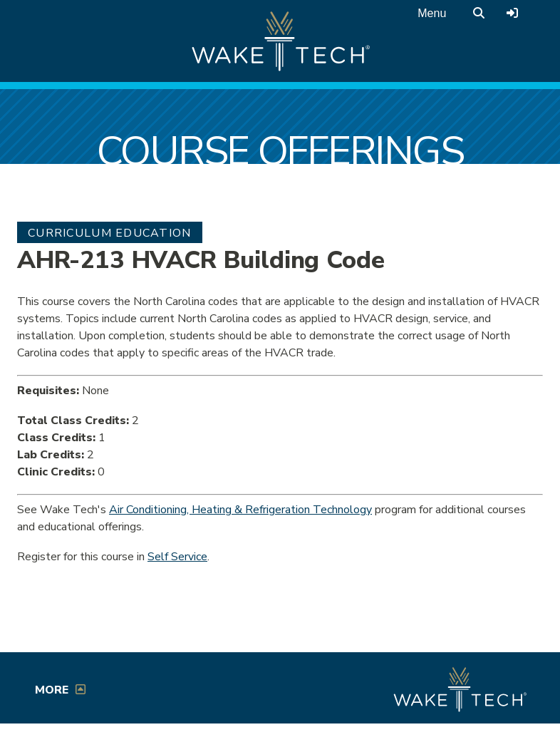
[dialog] (517, 709)
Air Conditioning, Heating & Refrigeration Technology (240, 510)
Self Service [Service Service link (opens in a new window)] (177, 557)
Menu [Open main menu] (432, 13)
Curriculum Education (110, 233)
